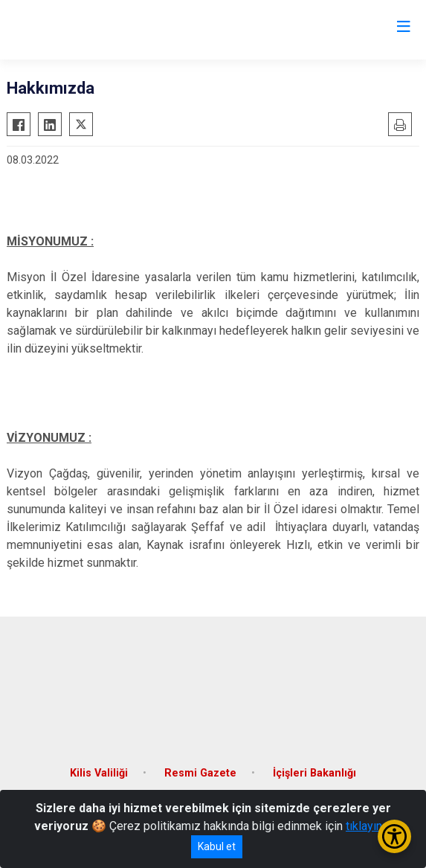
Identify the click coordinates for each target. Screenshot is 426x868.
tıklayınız (369, 826)
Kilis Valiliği (99, 773)
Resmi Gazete (200, 773)
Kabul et (217, 846)
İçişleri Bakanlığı (314, 773)
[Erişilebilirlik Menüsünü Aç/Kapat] (394, 836)
